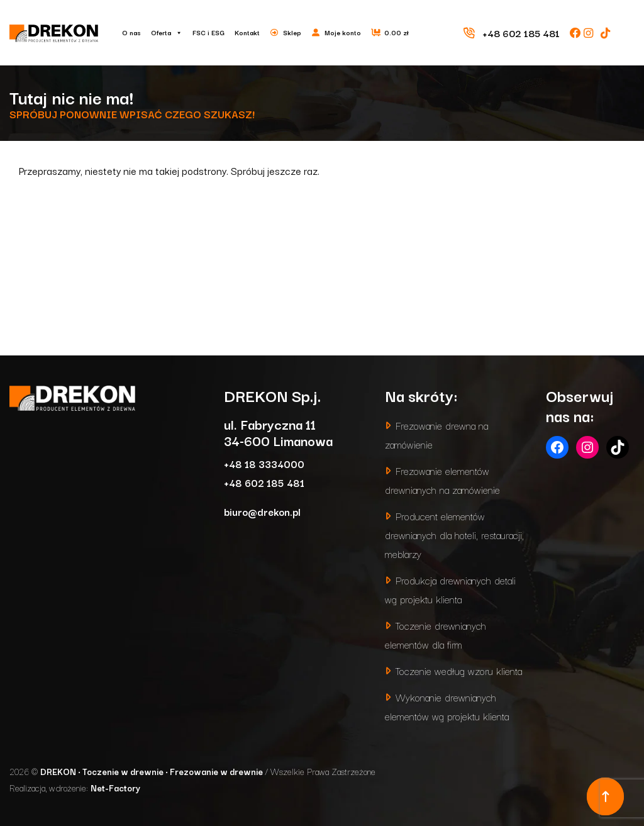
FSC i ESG (208, 32)
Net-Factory (115, 788)
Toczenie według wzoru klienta (459, 670)
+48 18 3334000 (264, 463)
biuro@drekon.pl (262, 511)
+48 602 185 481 (264, 482)
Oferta (167, 33)
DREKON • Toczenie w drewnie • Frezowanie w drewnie (153, 771)
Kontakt (247, 32)
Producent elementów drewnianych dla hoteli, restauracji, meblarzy (454, 534)
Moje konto (343, 32)
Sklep (292, 32)
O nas (131, 32)
